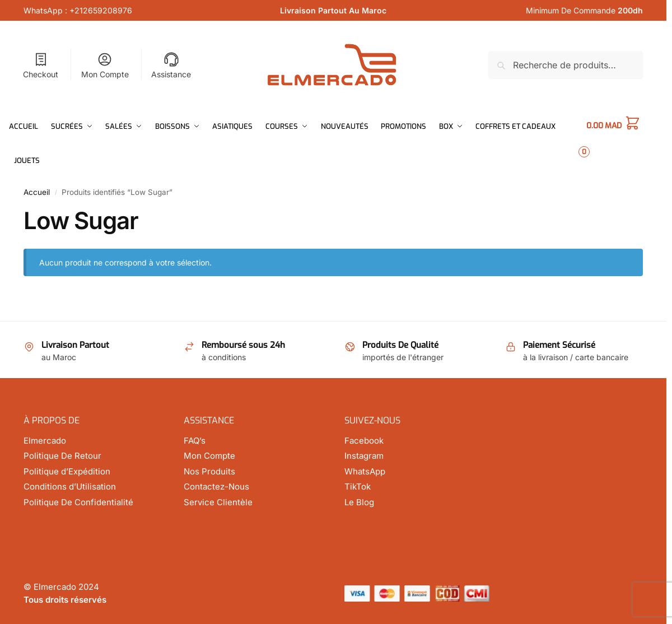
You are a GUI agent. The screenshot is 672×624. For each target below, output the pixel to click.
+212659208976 (101, 10)
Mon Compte (105, 65)
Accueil (37, 192)
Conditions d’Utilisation (70, 486)
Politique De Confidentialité (78, 502)
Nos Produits (209, 471)
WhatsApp (365, 471)
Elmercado (45, 441)
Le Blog (359, 502)
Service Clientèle (218, 502)
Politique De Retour (62, 456)
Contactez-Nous (216, 486)
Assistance (171, 65)
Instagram (364, 456)
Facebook (364, 441)
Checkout (41, 65)
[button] (622, 143)
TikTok (358, 486)
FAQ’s (195, 441)
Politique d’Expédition (67, 471)
